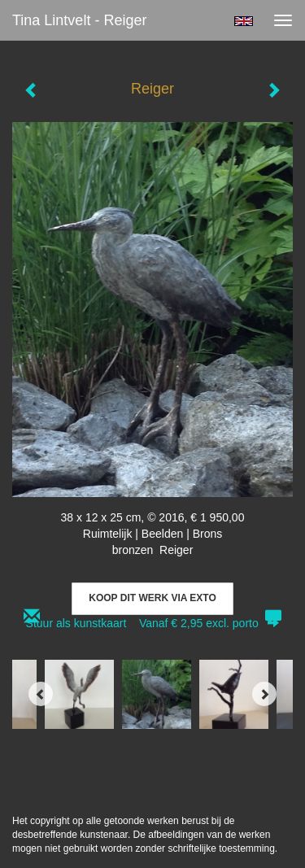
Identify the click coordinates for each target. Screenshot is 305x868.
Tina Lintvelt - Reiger (79, 20)
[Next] (264, 694)
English (244, 21)
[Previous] (41, 694)
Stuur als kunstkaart (153, 623)
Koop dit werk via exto (152, 598)
